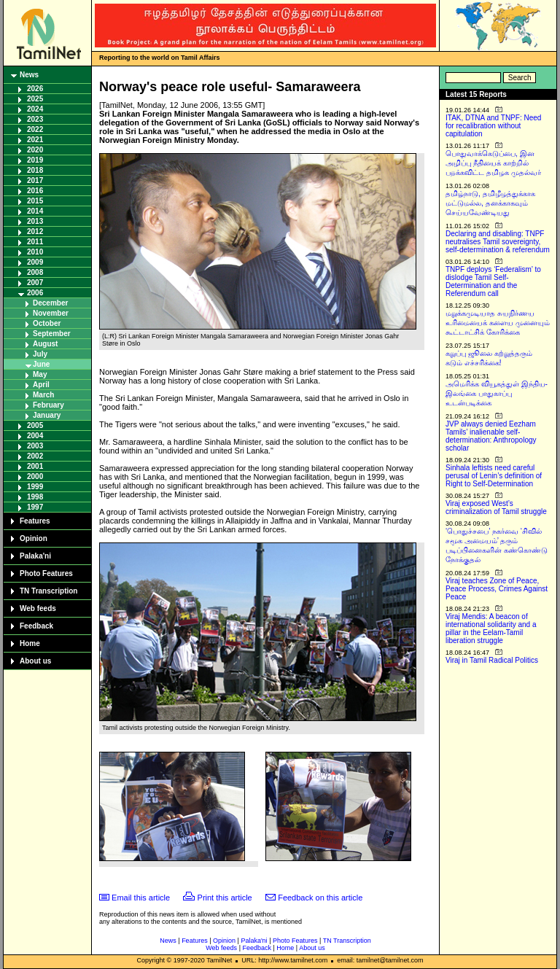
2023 (35, 119)
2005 (35, 425)
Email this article (141, 898)
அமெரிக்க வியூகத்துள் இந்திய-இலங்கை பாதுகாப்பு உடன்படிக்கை (497, 393)
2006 (35, 293)
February (48, 405)
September (52, 334)
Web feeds (38, 608)
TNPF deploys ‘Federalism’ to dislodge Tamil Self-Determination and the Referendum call (493, 281)
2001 (35, 466)
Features (35, 521)
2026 (35, 89)
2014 (35, 211)
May (40, 374)
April (41, 385)
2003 (35, 446)
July (40, 354)
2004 (35, 436)
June (41, 364)
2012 (35, 231)
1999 (35, 487)
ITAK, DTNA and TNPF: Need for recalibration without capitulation (493, 126)
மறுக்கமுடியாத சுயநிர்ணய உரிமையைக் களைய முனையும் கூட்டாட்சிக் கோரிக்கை (498, 323)
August (45, 344)
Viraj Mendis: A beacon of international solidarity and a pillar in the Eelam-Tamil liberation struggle (491, 629)
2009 (35, 262)
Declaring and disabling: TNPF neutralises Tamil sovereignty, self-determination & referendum (498, 242)
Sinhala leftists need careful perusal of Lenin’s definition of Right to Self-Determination (494, 476)
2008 (35, 272)
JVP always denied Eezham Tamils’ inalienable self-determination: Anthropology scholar (491, 436)
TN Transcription (48, 591)
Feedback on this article (320, 898)
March (43, 395)
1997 (35, 507)
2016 (35, 191)
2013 (35, 221)
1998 (35, 497)
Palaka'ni (35, 556)
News (29, 75)
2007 (35, 283)
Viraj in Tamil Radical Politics (492, 660)
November (51, 313)
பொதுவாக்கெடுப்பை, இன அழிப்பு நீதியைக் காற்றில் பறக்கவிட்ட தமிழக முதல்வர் (493, 163)
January (47, 415)
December (50, 303)
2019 (35, 160)
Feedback (36, 626)
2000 (35, 476)
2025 (35, 99)
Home (30, 643)
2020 (35, 150)
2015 (35, 201)
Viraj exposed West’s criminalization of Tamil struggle (496, 507)
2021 (35, 140)
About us (35, 661)
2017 (35, 180)
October (47, 323)
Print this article (225, 898)
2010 (35, 252)
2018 (35, 170)
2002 (35, 456)
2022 (35, 129)
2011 (35, 242)
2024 (35, 109)
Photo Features (46, 573)
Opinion (34, 538)
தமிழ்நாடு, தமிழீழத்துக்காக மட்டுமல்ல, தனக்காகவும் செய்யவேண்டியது (490, 203)
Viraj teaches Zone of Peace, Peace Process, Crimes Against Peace (497, 589)
